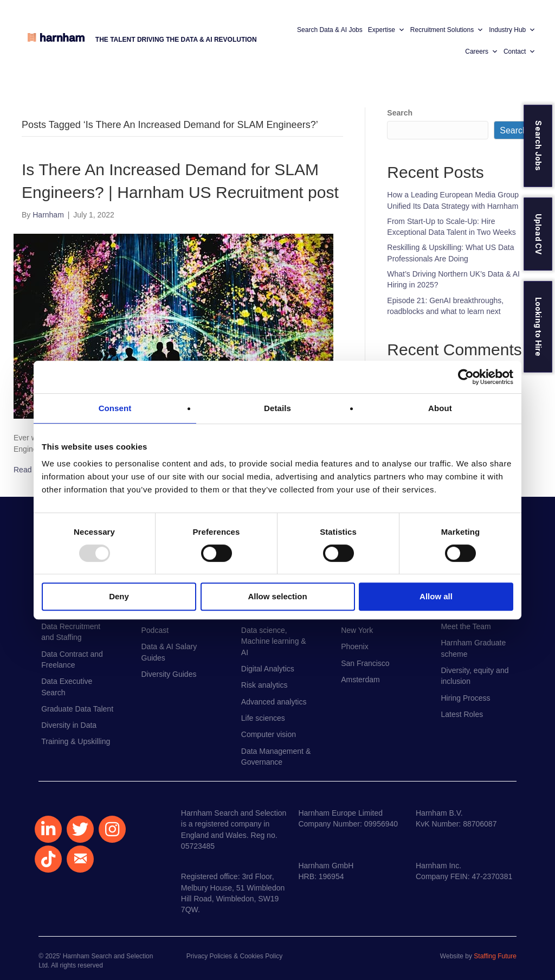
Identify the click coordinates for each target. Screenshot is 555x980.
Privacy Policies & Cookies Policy (234, 956)
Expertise (386, 30)
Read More (32, 470)
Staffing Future (495, 956)
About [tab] (440, 408)
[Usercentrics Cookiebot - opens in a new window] (466, 377)
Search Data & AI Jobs (330, 30)
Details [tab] (277, 408)
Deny (119, 596)
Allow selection (277, 596)
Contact (519, 52)
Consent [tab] (115, 408)
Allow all (436, 596)
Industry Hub (512, 30)
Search (400, 113)
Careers (482, 52)
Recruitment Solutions (447, 30)
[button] (48, 829)
